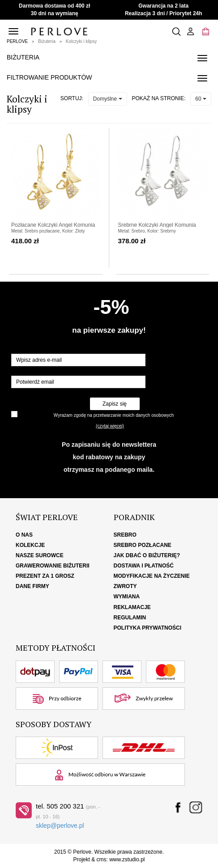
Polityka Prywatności (148, 628)
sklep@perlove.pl (60, 826)
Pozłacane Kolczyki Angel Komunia (53, 225)
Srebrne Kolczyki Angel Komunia (157, 225)
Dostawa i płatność (144, 566)
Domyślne (108, 99)
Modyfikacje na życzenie (152, 576)
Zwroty (125, 586)
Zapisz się (115, 404)
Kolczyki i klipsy (81, 41)
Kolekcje (30, 545)
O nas (24, 535)
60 (201, 99)
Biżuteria (47, 41)
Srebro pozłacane (143, 545)
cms (101, 860)
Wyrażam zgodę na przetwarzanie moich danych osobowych (114, 415)
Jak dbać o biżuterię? (147, 555)
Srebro (125, 535)
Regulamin (130, 618)
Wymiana (127, 597)
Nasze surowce (40, 555)
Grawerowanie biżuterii (53, 566)
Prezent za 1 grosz (45, 576)
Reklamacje (132, 607)
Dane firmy (32, 586)
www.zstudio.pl (127, 860)
